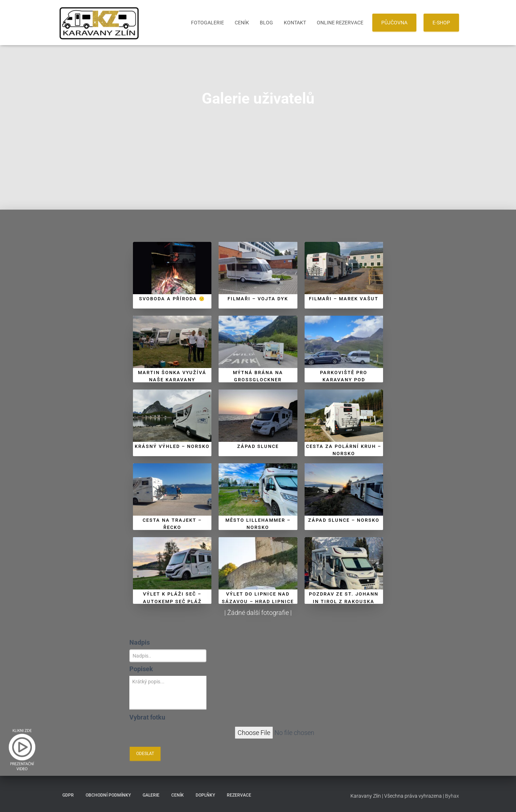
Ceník (242, 23)
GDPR (68, 795)
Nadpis (140, 642)
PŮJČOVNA (394, 23)
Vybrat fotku (147, 717)
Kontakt (295, 23)
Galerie (151, 795)
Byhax (452, 796)
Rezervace (239, 795)
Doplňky (205, 795)
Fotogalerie (207, 23)
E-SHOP (441, 23)
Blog (266, 23)
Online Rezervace (340, 23)
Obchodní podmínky (108, 795)
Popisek (141, 669)
